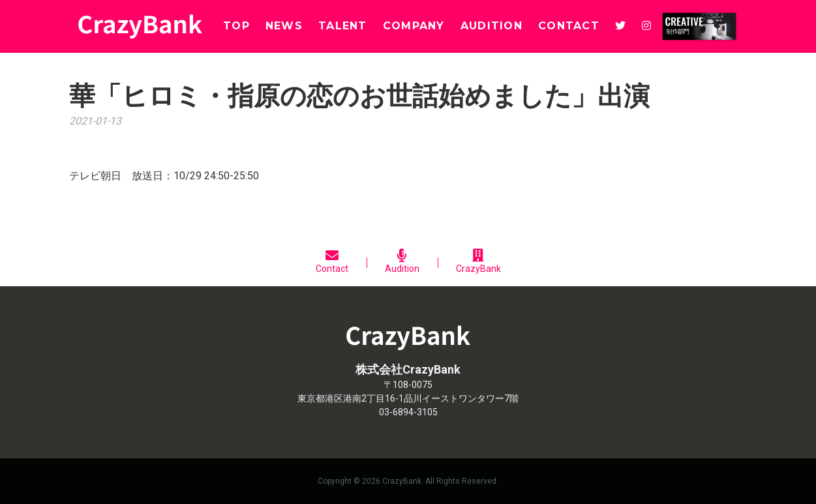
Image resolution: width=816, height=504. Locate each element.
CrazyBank (478, 261)
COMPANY (414, 26)
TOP (236, 26)
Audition (402, 261)
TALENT (343, 26)
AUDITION (491, 26)
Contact (332, 261)
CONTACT (569, 26)
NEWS (284, 26)
